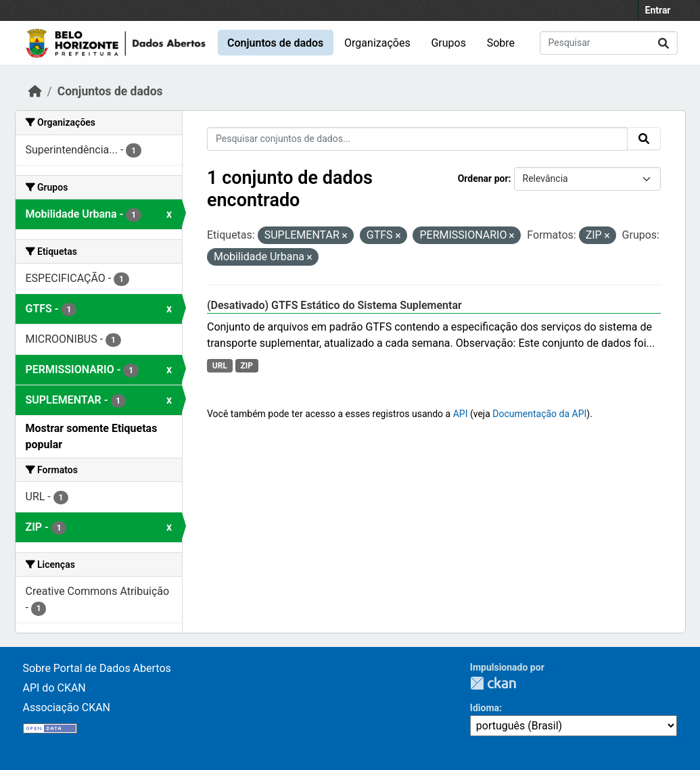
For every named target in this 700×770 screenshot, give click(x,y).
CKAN (493, 683)
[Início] (35, 91)
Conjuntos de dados (275, 43)
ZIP (247, 366)
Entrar (658, 10)
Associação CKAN (67, 707)
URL (220, 366)
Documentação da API (539, 414)
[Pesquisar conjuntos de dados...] (609, 43)
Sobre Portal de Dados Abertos (97, 668)
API (461, 414)
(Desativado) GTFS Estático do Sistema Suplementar (334, 305)
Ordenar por (483, 178)
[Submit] (663, 43)
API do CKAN (54, 688)
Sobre (501, 43)
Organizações (377, 43)
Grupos (448, 43)
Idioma (485, 708)
